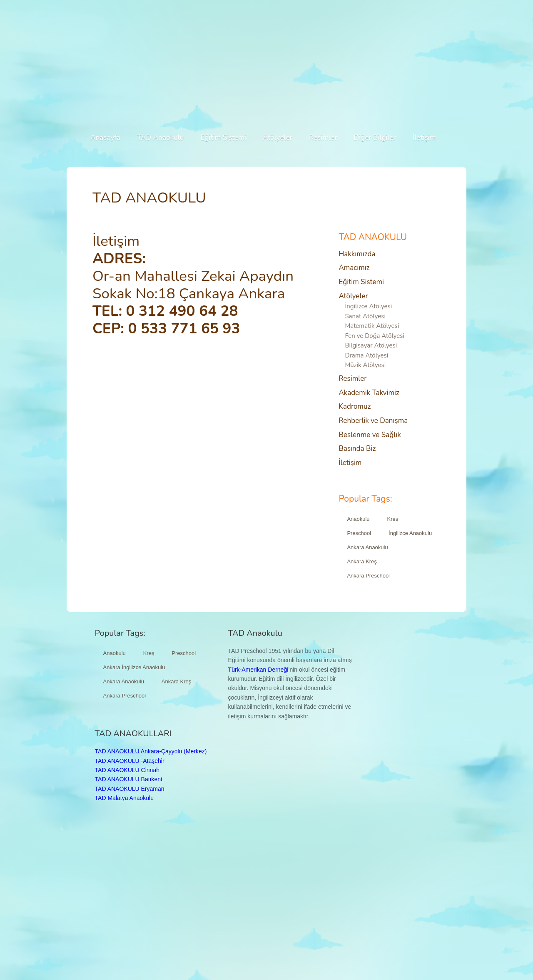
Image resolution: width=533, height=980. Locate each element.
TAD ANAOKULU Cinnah (127, 770)
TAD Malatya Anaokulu (124, 798)
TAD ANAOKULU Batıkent (129, 779)
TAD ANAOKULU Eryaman (130, 789)
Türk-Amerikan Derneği (258, 670)
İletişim (116, 241)
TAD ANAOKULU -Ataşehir (130, 761)
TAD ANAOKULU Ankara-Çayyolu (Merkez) (151, 751)
